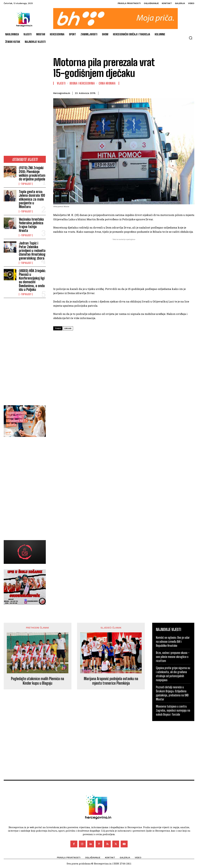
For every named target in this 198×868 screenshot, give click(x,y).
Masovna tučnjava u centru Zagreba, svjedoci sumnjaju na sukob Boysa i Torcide (173, 710)
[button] (191, 38)
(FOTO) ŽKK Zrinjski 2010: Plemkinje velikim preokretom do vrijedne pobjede (32, 173)
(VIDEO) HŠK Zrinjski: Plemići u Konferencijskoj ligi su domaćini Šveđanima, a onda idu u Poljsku (32, 280)
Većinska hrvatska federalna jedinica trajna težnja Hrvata (31, 225)
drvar (68, 328)
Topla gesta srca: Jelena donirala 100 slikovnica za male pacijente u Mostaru (32, 199)
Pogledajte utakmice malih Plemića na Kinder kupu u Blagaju (38, 681)
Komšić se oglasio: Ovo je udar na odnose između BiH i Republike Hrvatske (173, 642)
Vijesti (61, 83)
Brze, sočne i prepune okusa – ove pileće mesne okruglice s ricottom (173, 657)
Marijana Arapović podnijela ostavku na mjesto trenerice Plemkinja (111, 681)
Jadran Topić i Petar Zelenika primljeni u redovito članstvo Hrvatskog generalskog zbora (32, 251)
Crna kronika (107, 83)
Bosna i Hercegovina (82, 83)
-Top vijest (26, 184)
